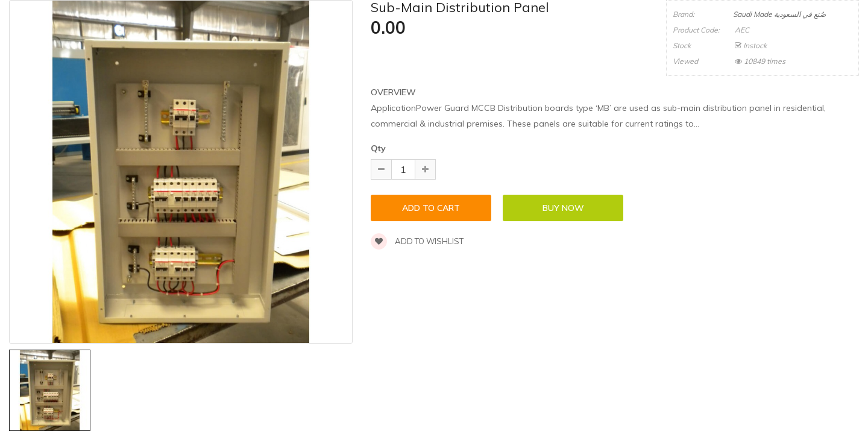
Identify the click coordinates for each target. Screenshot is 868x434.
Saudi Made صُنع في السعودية (779, 14)
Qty (378, 148)
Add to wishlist (417, 241)
